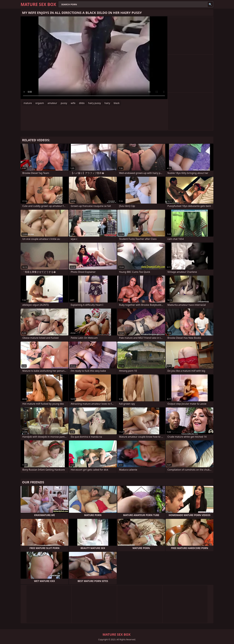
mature (28, 103)
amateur (52, 103)
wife (73, 103)
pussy (64, 103)
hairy (107, 103)
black (117, 103)
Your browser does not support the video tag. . (94, 58)
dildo (82, 103)
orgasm (40, 103)
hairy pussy (95, 103)
